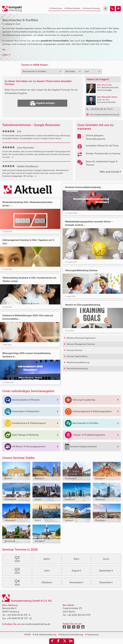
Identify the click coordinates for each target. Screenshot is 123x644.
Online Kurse (56, 8)
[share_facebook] (58, 641)
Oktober (47, 582)
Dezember (106, 582)
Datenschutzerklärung (71, 635)
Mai (76, 559)
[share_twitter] (65, 641)
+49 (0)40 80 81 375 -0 (18, 615)
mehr (6, 55)
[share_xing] (52, 641)
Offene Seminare (72, 8)
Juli (47, 571)
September (106, 571)
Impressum (92, 635)
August (76, 571)
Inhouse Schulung (91, 8)
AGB (27, 635)
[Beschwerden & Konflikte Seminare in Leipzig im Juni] (112, 9)
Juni (106, 559)
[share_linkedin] (71, 641)
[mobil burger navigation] (105, 9)
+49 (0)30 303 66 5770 (79, 615)
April (47, 559)
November (76, 582)
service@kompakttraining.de (36, 624)
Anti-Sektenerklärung (45, 635)
